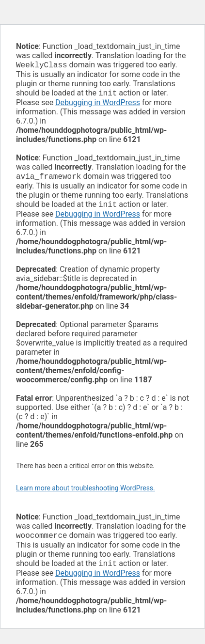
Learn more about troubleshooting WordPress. (86, 492)
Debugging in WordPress (98, 104)
